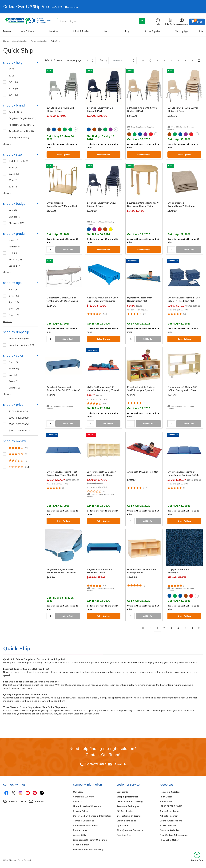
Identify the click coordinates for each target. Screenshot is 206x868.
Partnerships (80, 830)
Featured (8, 31)
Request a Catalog (170, 792)
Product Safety (81, 845)
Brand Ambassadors (171, 821)
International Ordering (129, 816)
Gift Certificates (125, 811)
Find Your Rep (124, 835)
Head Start (166, 801)
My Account (123, 825)
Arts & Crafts (28, 31)
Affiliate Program (169, 816)
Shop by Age (182, 31)
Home (6, 41)
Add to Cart (68, 250)
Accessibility (80, 835)
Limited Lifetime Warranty (87, 806)
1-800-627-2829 (96, 764)
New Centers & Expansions (174, 835)
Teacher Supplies (39, 41)
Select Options (63, 155)
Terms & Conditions (83, 821)
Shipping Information (128, 797)
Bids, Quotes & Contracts (130, 830)
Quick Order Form (169, 811)
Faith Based (166, 797)
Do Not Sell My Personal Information (92, 816)
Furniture (54, 31)
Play (127, 31)
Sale (201, 31)
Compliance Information (86, 825)
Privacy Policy (80, 811)
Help (158, 22)
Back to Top (197, 857)
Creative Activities (170, 830)
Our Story (78, 792)
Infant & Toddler (81, 31)
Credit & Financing (126, 821)
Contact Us (122, 792)
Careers (77, 801)
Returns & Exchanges (128, 806)
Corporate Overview (84, 797)
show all (8, 144)
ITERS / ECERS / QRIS (171, 806)
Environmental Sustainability (88, 849)
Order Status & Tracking (130, 801)
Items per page (74, 60)
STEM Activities (168, 825)
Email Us (121, 764)
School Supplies (152, 31)
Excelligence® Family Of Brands (90, 840)
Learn (107, 31)
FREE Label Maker (169, 840)
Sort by (104, 60)
